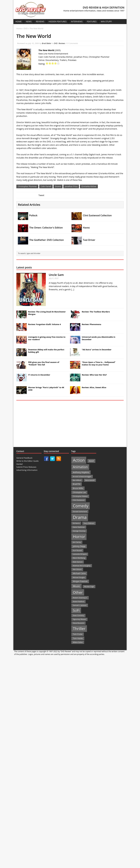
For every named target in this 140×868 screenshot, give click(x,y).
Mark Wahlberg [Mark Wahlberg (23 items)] (79, 558)
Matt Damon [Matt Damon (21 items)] (78, 562)
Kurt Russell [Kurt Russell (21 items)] (77, 550)
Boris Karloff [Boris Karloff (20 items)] (90, 480)
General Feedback (24, 458)
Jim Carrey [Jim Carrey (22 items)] (77, 542)
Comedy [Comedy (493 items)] (81, 506)
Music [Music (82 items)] (76, 586)
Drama (58, 186)
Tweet (41, 195)
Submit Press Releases (26, 467)
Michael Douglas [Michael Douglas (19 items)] (79, 577)
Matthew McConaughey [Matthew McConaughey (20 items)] (82, 566)
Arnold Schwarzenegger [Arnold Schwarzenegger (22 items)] (82, 476)
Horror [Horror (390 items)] (79, 537)
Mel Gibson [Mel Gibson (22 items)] (77, 569)
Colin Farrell (46, 186)
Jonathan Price (71, 186)
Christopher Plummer (27, 186)
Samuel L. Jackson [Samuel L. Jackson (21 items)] (80, 605)
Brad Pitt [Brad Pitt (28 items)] (77, 484)
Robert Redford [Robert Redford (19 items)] (78, 602)
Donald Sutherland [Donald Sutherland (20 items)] (80, 511)
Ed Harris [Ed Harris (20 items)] (76, 523)
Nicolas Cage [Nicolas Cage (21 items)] (89, 586)
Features (92, 21)
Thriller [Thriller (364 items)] (79, 629)
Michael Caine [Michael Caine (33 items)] (79, 573)
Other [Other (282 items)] (78, 592)
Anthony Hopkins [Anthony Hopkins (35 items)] (81, 472)
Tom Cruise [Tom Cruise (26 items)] (78, 634)
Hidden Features (58, 21)
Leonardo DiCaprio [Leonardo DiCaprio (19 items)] (80, 554)
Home (19, 21)
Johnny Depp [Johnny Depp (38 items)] (79, 546)
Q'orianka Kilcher (89, 186)
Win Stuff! (106, 21)
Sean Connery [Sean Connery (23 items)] (78, 615)
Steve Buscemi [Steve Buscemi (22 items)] (78, 623)
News (29, 21)
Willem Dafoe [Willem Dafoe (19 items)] (78, 642)
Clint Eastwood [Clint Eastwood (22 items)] (79, 500)
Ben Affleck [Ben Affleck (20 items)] (77, 480)
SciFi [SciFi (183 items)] (76, 610)
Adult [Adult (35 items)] (91, 461)
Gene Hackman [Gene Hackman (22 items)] (79, 527)
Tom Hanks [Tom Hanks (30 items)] (78, 638)
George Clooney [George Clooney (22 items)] (79, 531)
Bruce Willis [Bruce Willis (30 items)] (78, 488)
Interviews (77, 21)
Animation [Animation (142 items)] (80, 467)
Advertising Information (27, 470)
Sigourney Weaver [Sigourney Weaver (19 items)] (79, 619)
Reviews (40, 21)
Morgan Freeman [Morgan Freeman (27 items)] (80, 581)
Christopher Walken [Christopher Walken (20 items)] (80, 496)
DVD (56, 43)
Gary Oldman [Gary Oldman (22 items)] (89, 523)
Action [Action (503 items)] (79, 460)
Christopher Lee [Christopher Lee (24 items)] (79, 492)
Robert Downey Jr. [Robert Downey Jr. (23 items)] (80, 598)
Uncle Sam (56, 275)
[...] (73, 289)
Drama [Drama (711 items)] (80, 517)
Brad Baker (47, 43)
